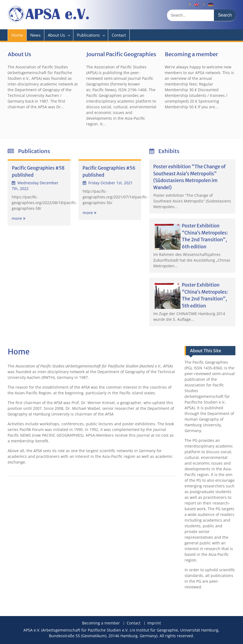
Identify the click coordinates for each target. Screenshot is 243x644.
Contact (119, 35)
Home (17, 35)
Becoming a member (191, 54)
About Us (56, 35)
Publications (88, 35)
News (35, 35)
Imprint (154, 623)
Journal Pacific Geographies (121, 54)
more (17, 218)
